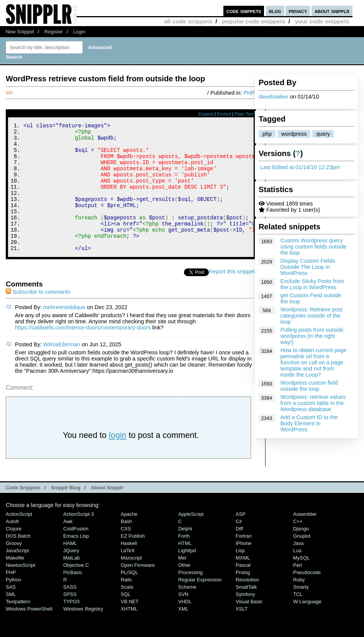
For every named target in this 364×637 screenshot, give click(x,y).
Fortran (244, 560)
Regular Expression (200, 604)
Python (13, 604)
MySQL (301, 582)
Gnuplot (302, 560)
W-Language (307, 626)
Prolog (243, 597)
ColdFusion (76, 553)
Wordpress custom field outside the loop (309, 386)
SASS (70, 611)
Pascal (243, 589)
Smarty (301, 611)
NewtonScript (20, 589)
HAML (70, 567)
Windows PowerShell (29, 633)
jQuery (71, 575)
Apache (129, 538)
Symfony (245, 618)
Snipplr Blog (66, 512)
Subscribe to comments (38, 316)
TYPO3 (71, 626)
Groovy (14, 567)
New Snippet (20, 32)
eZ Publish (133, 560)
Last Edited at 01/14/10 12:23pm (300, 167)
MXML (243, 582)
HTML (185, 567)
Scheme (187, 611)
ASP (241, 538)
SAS (11, 611)
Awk (68, 546)
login (118, 459)
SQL (126, 618)
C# (239, 546)
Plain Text (244, 114)
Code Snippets (23, 512)
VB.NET (130, 626)
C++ (298, 546)
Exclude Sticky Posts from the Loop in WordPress (312, 284)
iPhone (243, 567)
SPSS (70, 618)
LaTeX (128, 575)
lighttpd (187, 575)
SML (11, 618)
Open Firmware (138, 589)
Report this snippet (232, 296)
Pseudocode (307, 597)
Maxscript (131, 582)
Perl (298, 589)
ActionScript (19, 538)
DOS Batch (18, 560)
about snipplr (332, 11)
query (323, 134)
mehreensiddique (64, 331)
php (267, 134)
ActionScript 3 (79, 538)
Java (298, 567)
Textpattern (18, 626)
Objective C (76, 589)
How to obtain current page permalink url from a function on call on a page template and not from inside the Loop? (314, 362)
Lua (297, 575)
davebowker (274, 97)
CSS (126, 553)
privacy (298, 11)
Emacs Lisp (76, 560)
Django (301, 553)
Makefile (15, 582)
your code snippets (322, 21)
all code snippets (188, 21)
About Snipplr (107, 512)
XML (183, 633)
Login (79, 32)
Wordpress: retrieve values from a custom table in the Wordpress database (313, 403)
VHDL (185, 626)
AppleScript (191, 538)
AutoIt (12, 546)
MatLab (71, 582)
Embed (224, 114)
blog (275, 11)
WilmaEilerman (62, 369)
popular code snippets (254, 21)
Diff (239, 553)
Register (54, 32)
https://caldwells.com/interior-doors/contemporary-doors (83, 352)
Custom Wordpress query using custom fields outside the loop (314, 247)
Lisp (240, 575)
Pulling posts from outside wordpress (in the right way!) (312, 336)
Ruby (299, 604)
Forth (184, 560)
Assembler (305, 538)
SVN (183, 618)
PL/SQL (129, 597)
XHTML (129, 633)
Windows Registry (83, 633)
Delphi (185, 553)
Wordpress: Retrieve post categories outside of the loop (312, 316)
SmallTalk (246, 611)
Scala (127, 611)
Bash (126, 546)
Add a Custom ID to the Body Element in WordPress (309, 423)
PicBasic (73, 597)
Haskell (129, 567)
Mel (182, 582)
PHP (249, 93)
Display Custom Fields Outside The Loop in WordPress (308, 267)
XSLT (242, 633)
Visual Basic (249, 626)
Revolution (247, 604)
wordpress (294, 134)
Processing (190, 597)
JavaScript (17, 575)
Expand (206, 114)
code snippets (244, 11)
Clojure (14, 553)
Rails (126, 604)
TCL (298, 618)
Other (184, 589)
